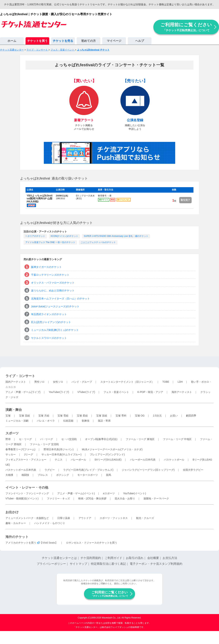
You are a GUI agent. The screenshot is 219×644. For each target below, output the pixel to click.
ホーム (12, 41)
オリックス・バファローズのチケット (53, 283)
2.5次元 (157, 416)
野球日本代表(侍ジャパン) (58, 449)
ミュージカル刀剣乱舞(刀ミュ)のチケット (55, 330)
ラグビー (50, 470)
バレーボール (78, 460)
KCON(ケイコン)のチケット (65, 236)
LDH (180, 382)
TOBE (166, 382)
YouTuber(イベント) (135, 493)
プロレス (43, 475)
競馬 (109, 475)
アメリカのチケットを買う (21, 543)
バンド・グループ (82, 382)
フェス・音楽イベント (116, 392)
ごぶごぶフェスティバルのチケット (98, 242)
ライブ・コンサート (20, 376)
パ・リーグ (47, 439)
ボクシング (63, 475)
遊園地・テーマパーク (156, 498)
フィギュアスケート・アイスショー (26, 460)
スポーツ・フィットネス (114, 518)
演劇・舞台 (14, 410)
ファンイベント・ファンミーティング (27, 493)
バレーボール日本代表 (143, 460)
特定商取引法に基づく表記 (108, 564)
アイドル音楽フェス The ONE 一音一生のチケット (50, 242)
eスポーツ (109, 493)
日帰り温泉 (64, 518)
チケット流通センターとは (59, 558)
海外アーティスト (182, 392)
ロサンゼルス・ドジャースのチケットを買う (92, 543)
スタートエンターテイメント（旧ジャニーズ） (127, 382)
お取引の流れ (135, 558)
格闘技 (25, 475)
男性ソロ (39, 382)
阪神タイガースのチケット (46, 267)
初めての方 (89, 41)
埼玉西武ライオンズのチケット (49, 314)
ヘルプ (140, 41)
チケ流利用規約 (91, 558)
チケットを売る (63, 41)
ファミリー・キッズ (58, 498)
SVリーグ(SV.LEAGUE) (108, 460)
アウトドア (85, 518)
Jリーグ (29, 454)
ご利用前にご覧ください (186, 27)
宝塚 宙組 (102, 416)
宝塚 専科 (121, 416)
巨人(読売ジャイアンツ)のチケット (51, 322)
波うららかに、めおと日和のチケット (53, 291)
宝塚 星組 (82, 416)
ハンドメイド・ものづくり (50, 523)
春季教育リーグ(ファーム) (20, 449)
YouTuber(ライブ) (59, 392)
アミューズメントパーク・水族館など (27, 518)
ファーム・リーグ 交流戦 (44, 444)
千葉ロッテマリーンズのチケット (50, 275)
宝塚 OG (140, 416)
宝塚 (8, 416)
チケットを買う (37, 41)
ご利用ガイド (114, 558)
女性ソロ (58, 382)
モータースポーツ (88, 475)
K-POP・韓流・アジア (150, 392)
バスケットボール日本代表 (21, 470)
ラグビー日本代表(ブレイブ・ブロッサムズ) (88, 470)
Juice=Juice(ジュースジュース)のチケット (55, 306)
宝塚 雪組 (63, 416)
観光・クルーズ (145, 518)
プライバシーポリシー (51, 564)
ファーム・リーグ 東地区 (140, 439)
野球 (8, 439)
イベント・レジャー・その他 (27, 488)
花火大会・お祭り (125, 498)
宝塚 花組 (24, 416)
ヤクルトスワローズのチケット (49, 338)
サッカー (11, 454)
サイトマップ (78, 564)
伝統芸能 (68, 421)
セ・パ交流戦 (69, 439)
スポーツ (12, 433)
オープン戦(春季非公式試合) (101, 439)
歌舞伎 (86, 421)
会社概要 (153, 558)
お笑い (174, 416)
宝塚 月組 (44, 416)
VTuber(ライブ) (86, 392)
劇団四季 (191, 416)
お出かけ (12, 512)
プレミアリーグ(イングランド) (107, 454)
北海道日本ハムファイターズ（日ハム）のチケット (60, 299)
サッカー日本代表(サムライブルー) (61, 454)
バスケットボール (174, 460)
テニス (59, 460)
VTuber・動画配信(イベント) (22, 498)
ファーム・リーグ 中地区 (177, 439)
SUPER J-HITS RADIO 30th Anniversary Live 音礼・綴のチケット (116, 236)
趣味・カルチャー (16, 523)
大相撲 (9, 475)
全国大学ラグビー (193, 470)
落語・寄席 (104, 421)
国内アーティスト (16, 382)
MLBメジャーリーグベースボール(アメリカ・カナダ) (112, 449)
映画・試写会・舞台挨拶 (92, 498)
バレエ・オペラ (46, 421)
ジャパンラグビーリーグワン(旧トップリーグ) (148, 470)
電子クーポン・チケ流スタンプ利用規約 (156, 564)
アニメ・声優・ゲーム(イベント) (76, 493)
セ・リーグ (25, 439)
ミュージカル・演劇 (17, 421)
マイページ (114, 41)
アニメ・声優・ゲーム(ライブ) (23, 392)
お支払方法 (170, 558)
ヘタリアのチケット (35, 236)
